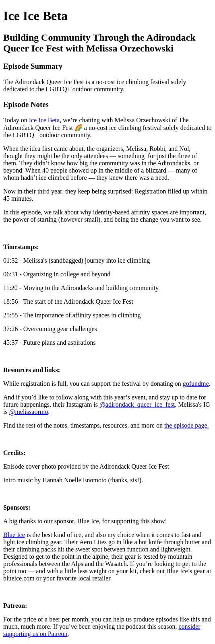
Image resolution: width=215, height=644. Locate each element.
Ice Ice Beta (44, 120)
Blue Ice (14, 535)
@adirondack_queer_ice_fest (137, 404)
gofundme (196, 384)
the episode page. (187, 425)
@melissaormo (29, 412)
